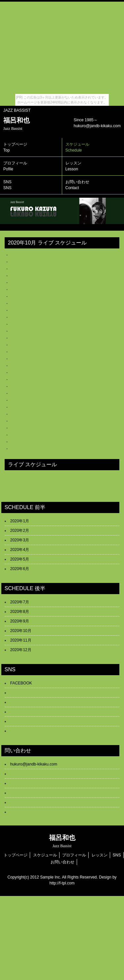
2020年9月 (20, 621)
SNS (7, 185)
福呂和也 (17, 124)
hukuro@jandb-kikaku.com (34, 764)
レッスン (100, 855)
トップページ (15, 147)
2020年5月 (20, 559)
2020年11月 (21, 640)
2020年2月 (20, 531)
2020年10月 (21, 631)
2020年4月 (20, 550)
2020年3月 (20, 540)
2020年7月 (20, 602)
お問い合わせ (62, 862)
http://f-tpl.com (62, 883)
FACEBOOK (21, 683)
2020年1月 (20, 521)
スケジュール (45, 855)
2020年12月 (21, 650)
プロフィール (15, 166)
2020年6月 (20, 569)
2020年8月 (20, 612)
